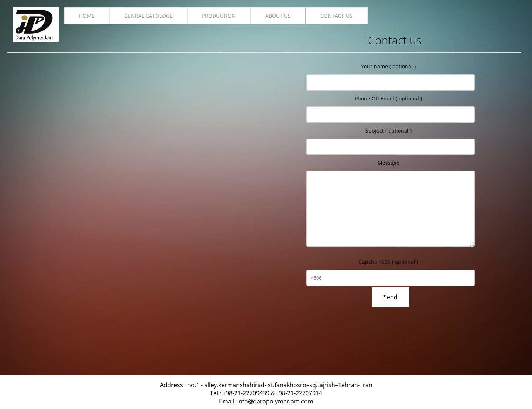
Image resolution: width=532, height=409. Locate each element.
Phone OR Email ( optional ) (388, 98)
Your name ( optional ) (388, 66)
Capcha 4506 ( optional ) (388, 262)
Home (87, 16)
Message (388, 163)
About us (278, 16)
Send (391, 297)
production (219, 16)
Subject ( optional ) (388, 131)
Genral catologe (148, 16)
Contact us (336, 16)
